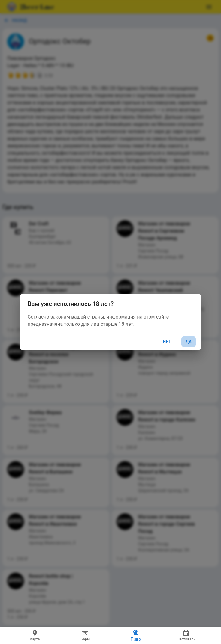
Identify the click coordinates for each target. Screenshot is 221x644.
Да (189, 342)
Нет (167, 342)
